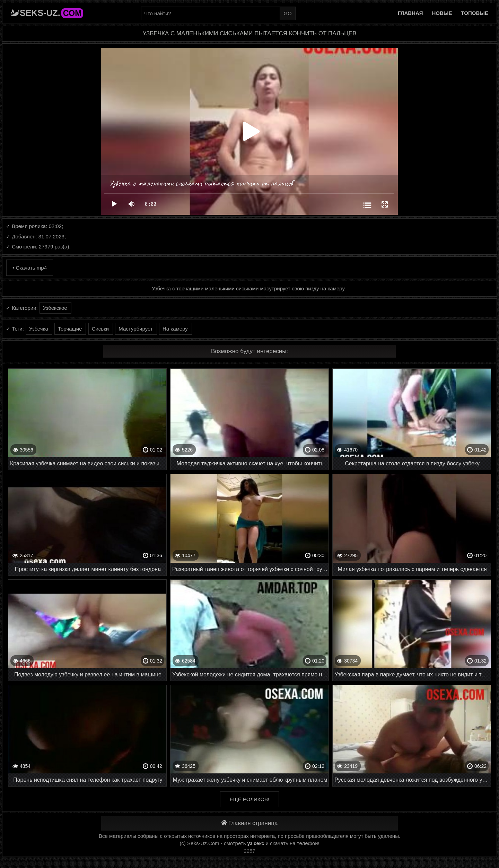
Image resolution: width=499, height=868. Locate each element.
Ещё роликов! (249, 799)
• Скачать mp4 (30, 268)
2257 (249, 851)
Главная (410, 13)
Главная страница (250, 823)
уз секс (256, 843)
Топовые (475, 13)
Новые (442, 13)
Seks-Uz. (51, 13)
